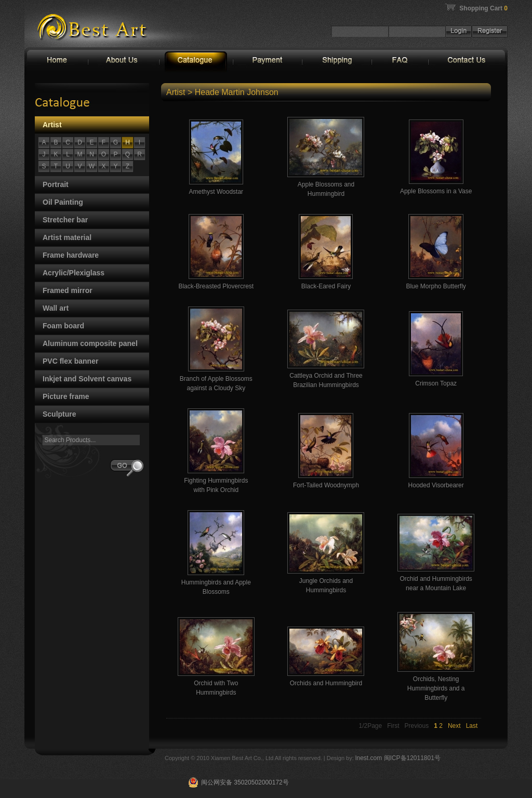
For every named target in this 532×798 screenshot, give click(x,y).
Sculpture (59, 414)
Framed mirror (68, 290)
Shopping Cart (483, 8)
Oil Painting (63, 202)
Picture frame (66, 396)
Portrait (56, 184)
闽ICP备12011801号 (412, 758)
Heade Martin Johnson (237, 92)
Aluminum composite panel (90, 343)
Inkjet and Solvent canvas (87, 379)
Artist (52, 125)
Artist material (67, 237)
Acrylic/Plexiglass (74, 273)
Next (454, 726)
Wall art (56, 308)
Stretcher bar (65, 220)
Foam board (63, 326)
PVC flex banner (70, 361)
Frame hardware (71, 255)
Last (472, 726)
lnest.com (370, 758)
